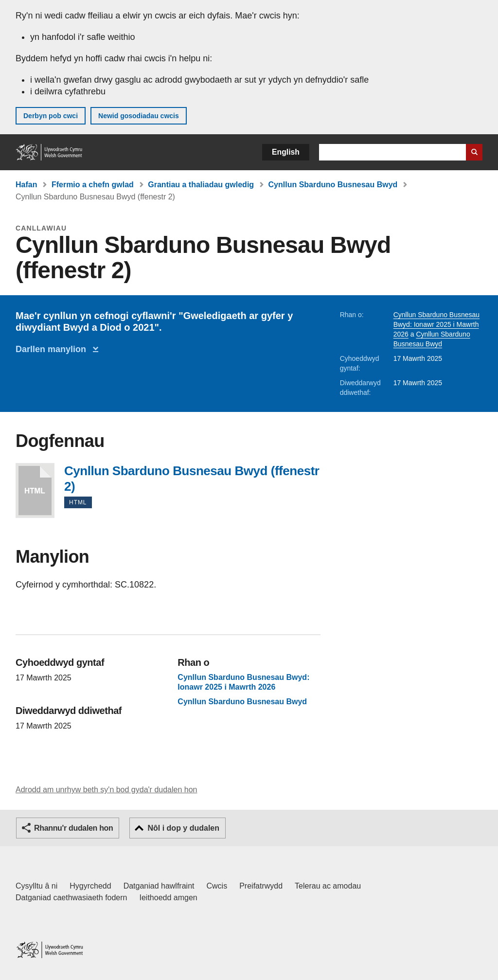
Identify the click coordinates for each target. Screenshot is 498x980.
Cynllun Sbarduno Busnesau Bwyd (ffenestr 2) (35, 490)
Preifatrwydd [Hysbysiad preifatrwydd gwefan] (261, 886)
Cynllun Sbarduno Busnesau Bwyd (333, 185)
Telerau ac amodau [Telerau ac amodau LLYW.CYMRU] (328, 886)
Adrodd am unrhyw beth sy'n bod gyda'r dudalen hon (106, 790)
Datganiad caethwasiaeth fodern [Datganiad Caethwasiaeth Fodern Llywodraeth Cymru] (71, 898)
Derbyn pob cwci (51, 116)
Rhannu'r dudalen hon (73, 828)
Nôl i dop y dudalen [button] (183, 828)
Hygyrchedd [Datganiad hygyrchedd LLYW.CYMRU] (90, 886)
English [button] (286, 152)
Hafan (26, 185)
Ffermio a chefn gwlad (93, 185)
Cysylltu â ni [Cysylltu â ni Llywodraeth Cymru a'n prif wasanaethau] (36, 886)
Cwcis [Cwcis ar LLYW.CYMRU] (217, 886)
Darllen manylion (53, 349)
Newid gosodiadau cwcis (139, 116)
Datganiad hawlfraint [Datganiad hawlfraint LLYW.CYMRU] (159, 886)
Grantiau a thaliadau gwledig (201, 185)
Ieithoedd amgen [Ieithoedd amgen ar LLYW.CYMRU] (169, 898)
